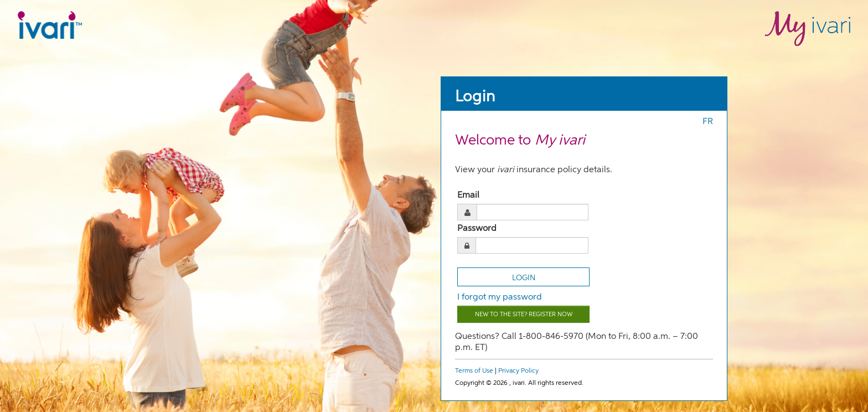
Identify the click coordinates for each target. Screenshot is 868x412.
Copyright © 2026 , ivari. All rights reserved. (519, 383)
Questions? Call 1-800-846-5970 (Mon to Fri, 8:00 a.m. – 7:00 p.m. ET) (577, 342)
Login (475, 97)
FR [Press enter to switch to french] (708, 122)
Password (477, 229)
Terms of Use (474, 371)
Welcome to (520, 141)
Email (468, 195)
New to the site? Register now (524, 314)
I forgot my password (500, 297)
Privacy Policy (518, 371)
